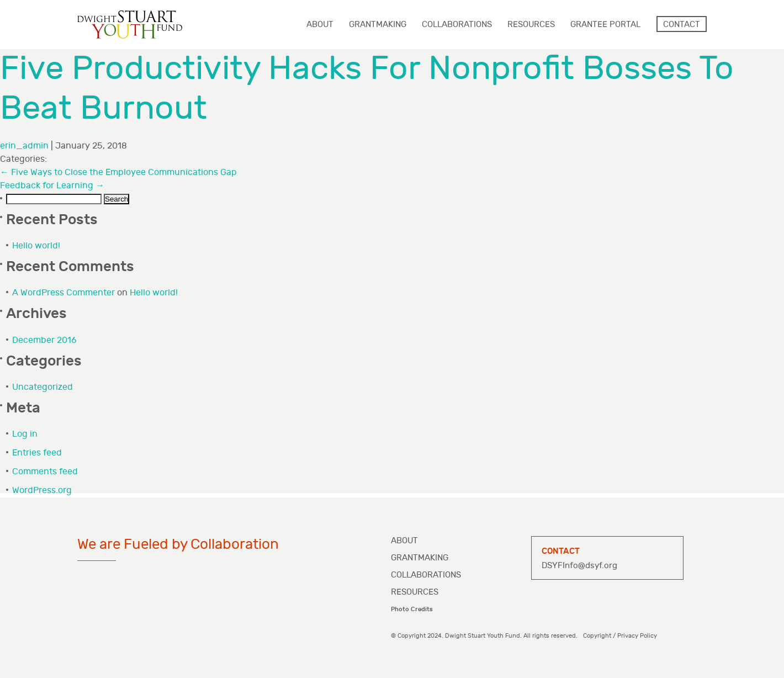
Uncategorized (43, 387)
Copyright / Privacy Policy (620, 636)
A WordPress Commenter (63, 293)
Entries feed (37, 453)
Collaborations (426, 575)
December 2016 (44, 340)
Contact (682, 25)
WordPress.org (42, 491)
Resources (415, 592)
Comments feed (45, 472)
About (404, 541)
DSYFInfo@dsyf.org (579, 566)
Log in (25, 434)
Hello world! (36, 246)
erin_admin (24, 146)
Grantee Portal (605, 25)
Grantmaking (420, 558)
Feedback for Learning (52, 186)
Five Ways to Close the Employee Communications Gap (118, 173)
